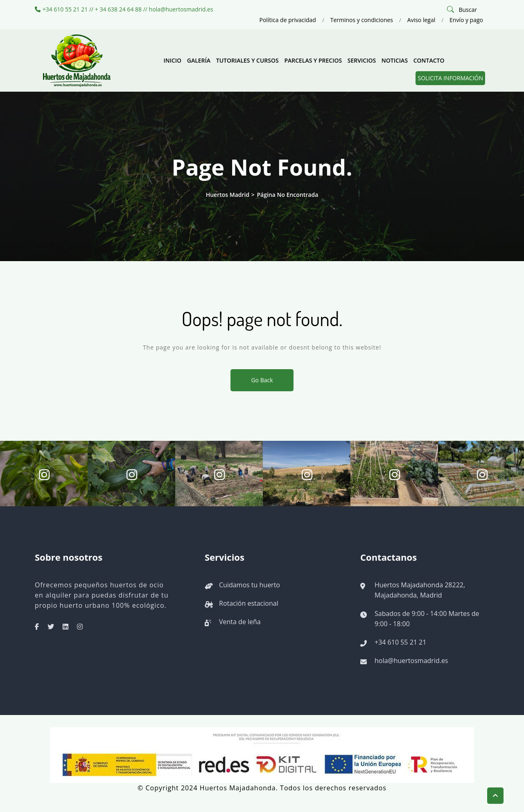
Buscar (468, 10)
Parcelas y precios (313, 60)
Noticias (395, 60)
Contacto (429, 60)
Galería (199, 60)
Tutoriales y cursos (247, 60)
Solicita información (450, 78)
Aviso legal (421, 20)
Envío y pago (466, 20)
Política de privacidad (288, 20)
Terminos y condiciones (362, 20)
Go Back (262, 380)
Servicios (362, 60)
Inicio (172, 60)
